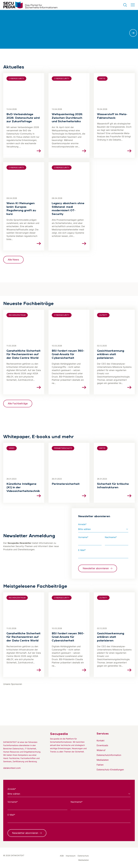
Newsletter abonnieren (96, 568)
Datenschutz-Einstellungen (110, 770)
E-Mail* (82, 550)
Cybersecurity (16, 78)
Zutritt (103, 315)
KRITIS (102, 78)
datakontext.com (12, 768)
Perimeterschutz (63, 448)
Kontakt (101, 741)
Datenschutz (83, 856)
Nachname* (111, 537)
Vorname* (83, 537)
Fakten (100, 765)
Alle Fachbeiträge (18, 403)
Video (12, 448)
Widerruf (101, 750)
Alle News (13, 260)
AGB (62, 856)
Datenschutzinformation (109, 755)
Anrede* (82, 524)
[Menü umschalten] (133, 5)
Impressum (71, 856)
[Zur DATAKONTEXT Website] (22, 734)
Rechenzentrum (17, 315)
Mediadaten (103, 760)
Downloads (102, 745)
